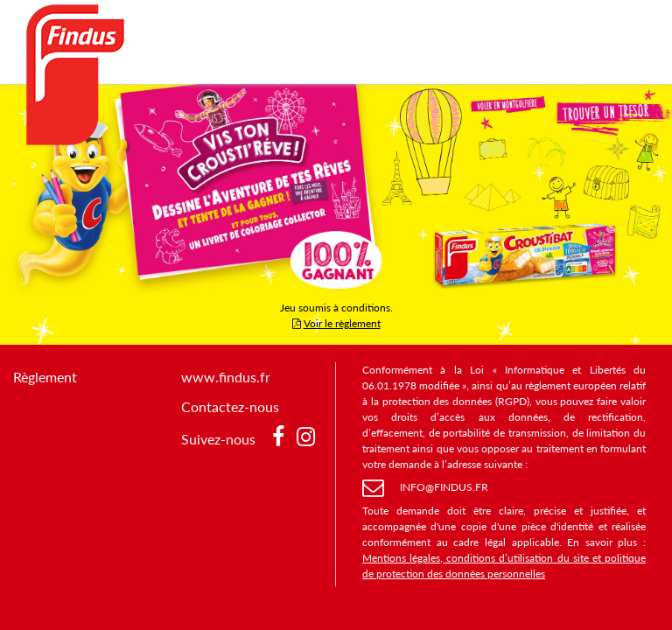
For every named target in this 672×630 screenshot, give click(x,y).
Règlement (45, 377)
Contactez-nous (230, 406)
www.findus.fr (226, 377)
